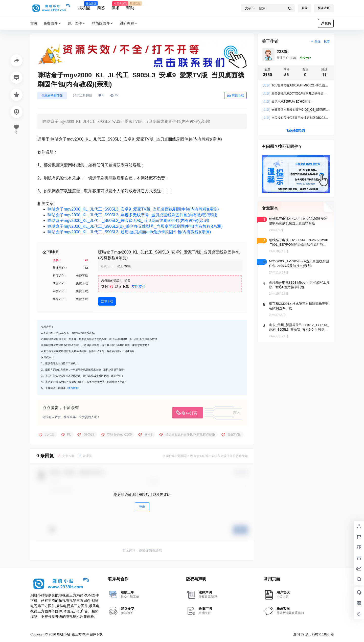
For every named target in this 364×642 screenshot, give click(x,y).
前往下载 (235, 95)
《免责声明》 (73, 388)
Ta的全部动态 (296, 131)
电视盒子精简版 (52, 96)
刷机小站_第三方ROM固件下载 (79, 634)
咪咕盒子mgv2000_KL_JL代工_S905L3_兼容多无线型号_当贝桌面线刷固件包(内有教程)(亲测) (132, 215)
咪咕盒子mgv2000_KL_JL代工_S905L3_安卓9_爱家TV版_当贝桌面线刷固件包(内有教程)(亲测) (133, 209)
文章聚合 (270, 208)
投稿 (326, 23)
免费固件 (53, 23)
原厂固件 (77, 23)
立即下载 (107, 301)
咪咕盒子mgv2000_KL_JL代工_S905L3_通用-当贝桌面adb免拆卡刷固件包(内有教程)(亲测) (129, 232)
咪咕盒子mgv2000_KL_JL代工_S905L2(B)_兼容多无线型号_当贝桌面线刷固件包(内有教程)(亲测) (135, 226)
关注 (316, 41)
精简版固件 (103, 23)
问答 (101, 8)
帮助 (130, 6)
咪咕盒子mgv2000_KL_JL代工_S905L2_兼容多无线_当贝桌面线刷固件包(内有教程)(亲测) (128, 221)
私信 (327, 41)
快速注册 (324, 8)
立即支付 (139, 286)
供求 (116, 6)
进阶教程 (129, 23)
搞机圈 (84, 6)
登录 (305, 8)
